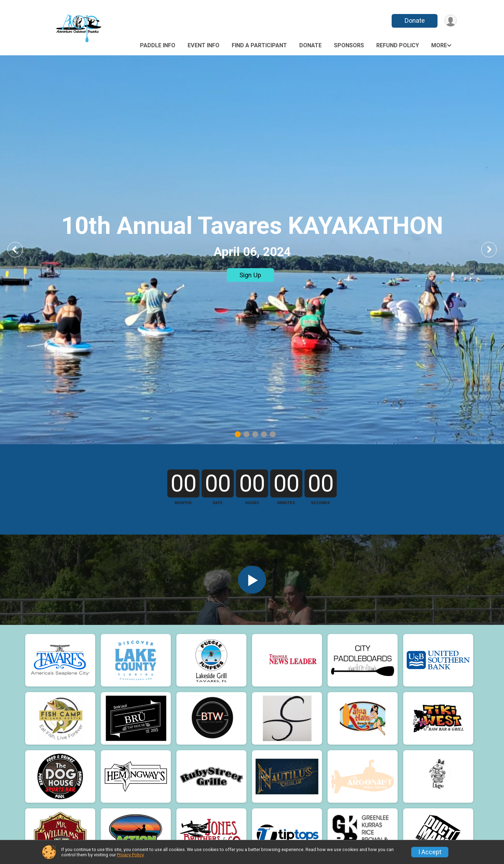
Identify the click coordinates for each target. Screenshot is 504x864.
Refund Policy (398, 45)
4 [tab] (264, 434)
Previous (20, 249)
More (439, 45)
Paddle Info (158, 45)
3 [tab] (255, 434)
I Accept (430, 852)
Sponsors (349, 45)
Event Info (204, 45)
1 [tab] (238, 434)
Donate (414, 20)
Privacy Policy (130, 855)
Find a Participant (259, 45)
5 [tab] (273, 434)
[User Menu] (450, 21)
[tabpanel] (252, 250)
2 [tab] (247, 434)
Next (494, 249)
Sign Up (250, 275)
